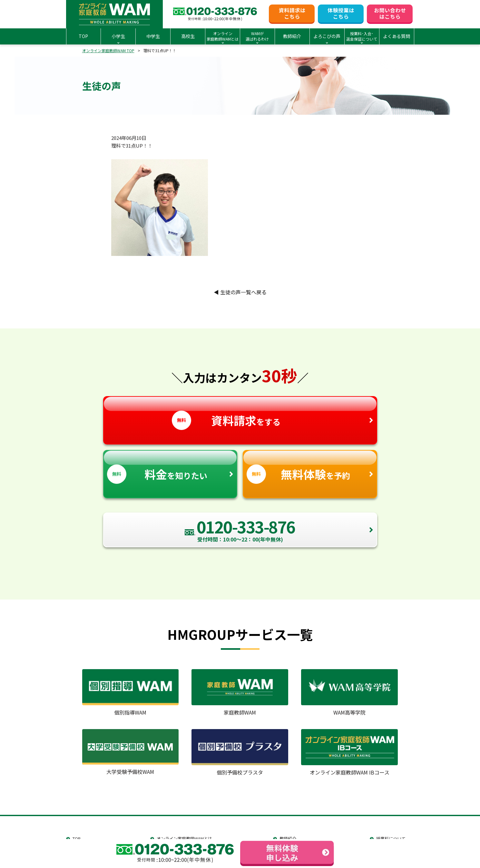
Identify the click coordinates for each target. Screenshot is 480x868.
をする (240, 413)
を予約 (310, 467)
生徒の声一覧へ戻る (240, 292)
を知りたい (170, 467)
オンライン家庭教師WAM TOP (108, 50)
